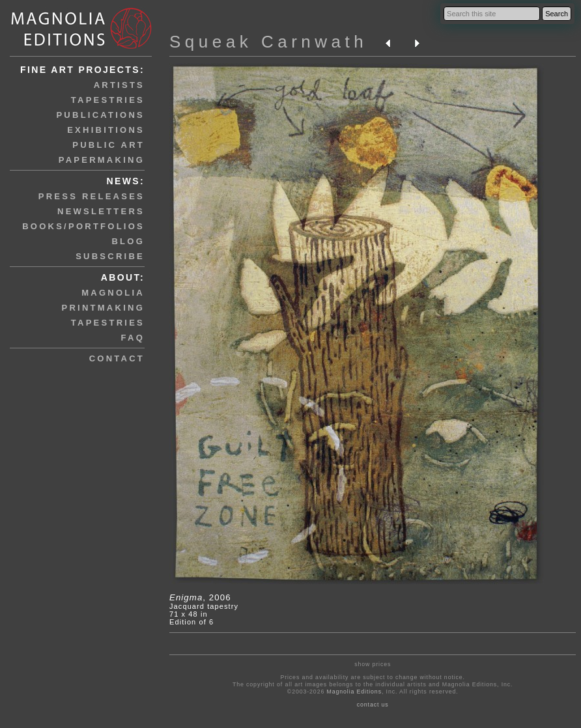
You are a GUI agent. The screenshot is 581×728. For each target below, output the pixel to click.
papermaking (102, 160)
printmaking (103, 308)
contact (117, 358)
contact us (373, 705)
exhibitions (106, 130)
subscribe (110, 256)
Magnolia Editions (354, 692)
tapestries (108, 100)
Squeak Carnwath (268, 42)
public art (108, 145)
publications (100, 115)
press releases (92, 196)
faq (133, 338)
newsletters (101, 211)
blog (128, 241)
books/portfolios (83, 226)
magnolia (113, 293)
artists (119, 85)
